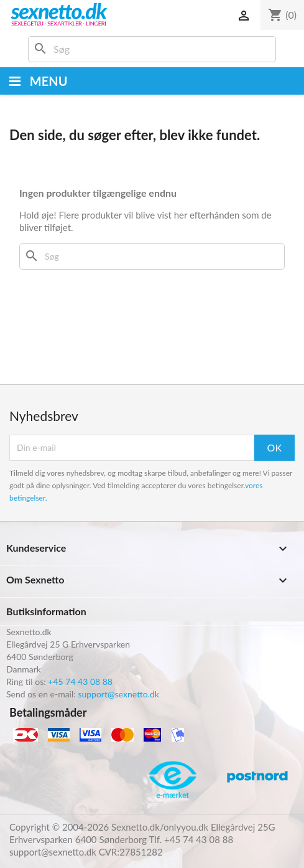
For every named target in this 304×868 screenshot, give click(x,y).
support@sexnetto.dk (118, 694)
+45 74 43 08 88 (80, 682)
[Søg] (152, 49)
